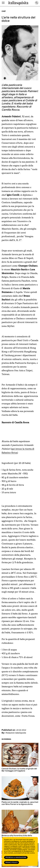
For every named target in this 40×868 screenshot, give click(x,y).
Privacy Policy (12, 863)
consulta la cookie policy (13, 848)
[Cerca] (37, 3)
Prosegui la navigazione (16, 857)
